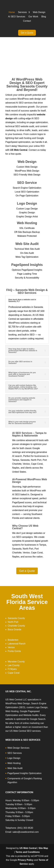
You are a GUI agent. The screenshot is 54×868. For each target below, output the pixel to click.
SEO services (26, 103)
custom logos (36, 134)
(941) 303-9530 (25, 828)
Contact (27, 21)
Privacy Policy (26, 860)
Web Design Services (19, 748)
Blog (44, 17)
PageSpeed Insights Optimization (25, 773)
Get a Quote (27, 33)
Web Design (39, 12)
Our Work (33, 17)
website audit (27, 126)
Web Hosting (14, 763)
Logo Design (14, 758)
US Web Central (28, 848)
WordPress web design (29, 99)
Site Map (43, 848)
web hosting (25, 138)
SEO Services (15, 753)
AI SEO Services (17, 17)
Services (22, 12)
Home (12, 12)
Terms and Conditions (28, 852)
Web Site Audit (15, 768)
